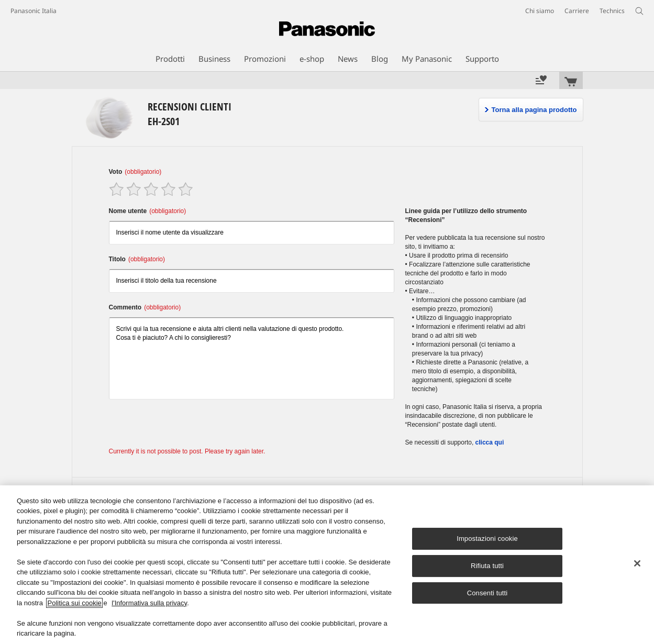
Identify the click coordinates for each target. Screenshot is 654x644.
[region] (327, 565)
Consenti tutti (487, 593)
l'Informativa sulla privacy (149, 603)
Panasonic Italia (34, 11)
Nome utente (148, 211)
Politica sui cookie (74, 603)
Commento (145, 307)
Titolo (137, 259)
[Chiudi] (637, 563)
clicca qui (490, 442)
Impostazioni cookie (487, 538)
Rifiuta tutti (487, 566)
